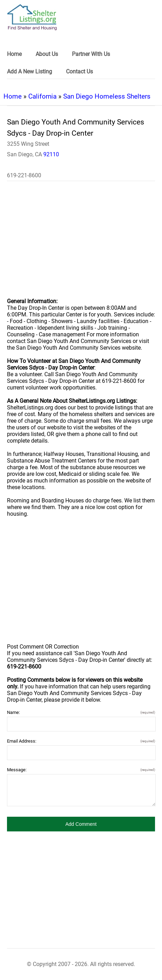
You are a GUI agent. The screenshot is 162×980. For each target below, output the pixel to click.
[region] (81, 244)
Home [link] (14, 54)
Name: (81, 712)
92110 (51, 154)
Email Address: (81, 741)
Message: (81, 770)
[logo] (32, 17)
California (42, 96)
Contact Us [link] (79, 71)
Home (13, 96)
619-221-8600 (24, 175)
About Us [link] (47, 54)
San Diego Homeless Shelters (107, 96)
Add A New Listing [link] (30, 71)
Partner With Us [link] (91, 54)
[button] (81, 824)
